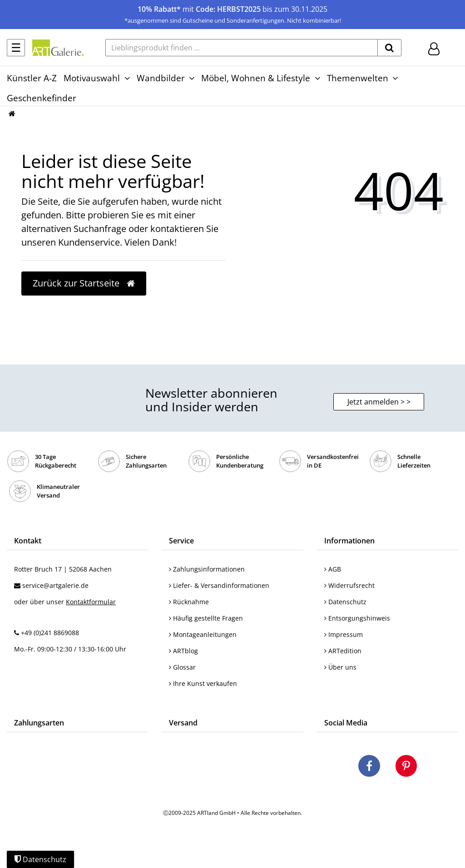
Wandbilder (161, 78)
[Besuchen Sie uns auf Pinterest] (406, 767)
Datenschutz (345, 602)
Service (181, 541)
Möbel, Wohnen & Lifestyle (256, 78)
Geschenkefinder (42, 98)
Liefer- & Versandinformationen (219, 585)
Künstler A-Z (32, 78)
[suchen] (389, 48)
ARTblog (183, 651)
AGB (333, 569)
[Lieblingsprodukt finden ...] (242, 48)
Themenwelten (358, 78)
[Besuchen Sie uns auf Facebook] (369, 767)
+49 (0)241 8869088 (50, 633)
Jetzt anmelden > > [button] (379, 402)
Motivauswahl (92, 78)
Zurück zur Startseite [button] (84, 283)
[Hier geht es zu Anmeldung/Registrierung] (434, 48)
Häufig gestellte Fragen (206, 618)
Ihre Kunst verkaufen (203, 683)
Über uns (340, 667)
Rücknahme (189, 602)
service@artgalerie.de (55, 585)
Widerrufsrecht (349, 585)
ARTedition (343, 651)
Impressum (344, 634)
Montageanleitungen (203, 634)
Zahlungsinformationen (207, 569)
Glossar (182, 667)
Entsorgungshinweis (357, 618)
